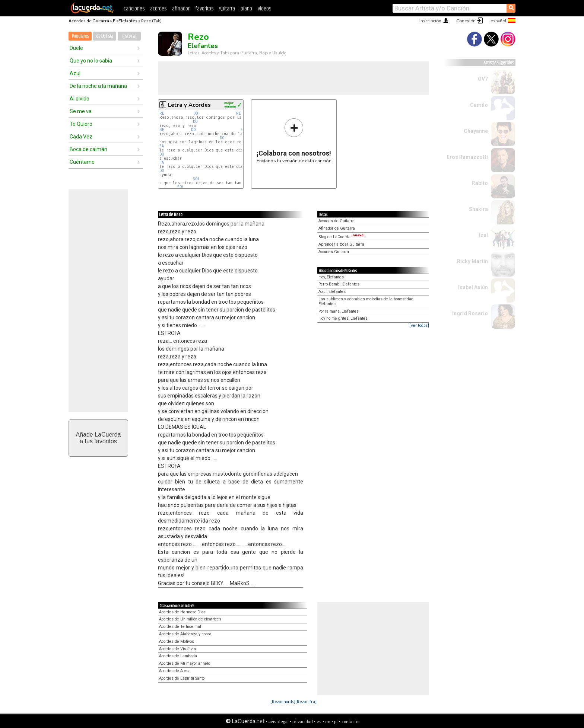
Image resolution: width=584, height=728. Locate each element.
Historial (129, 36)
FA (162, 146)
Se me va (81, 111)
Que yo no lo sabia (91, 61)
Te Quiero (81, 124)
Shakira (478, 209)
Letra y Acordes (189, 105)
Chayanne (476, 131)
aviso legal (279, 721)
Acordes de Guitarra (89, 21)
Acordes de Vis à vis (177, 649)
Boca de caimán (88, 149)
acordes (158, 9)
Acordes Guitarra (334, 252)
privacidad (303, 721)
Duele (76, 48)
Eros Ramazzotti (467, 157)
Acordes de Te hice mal (180, 627)
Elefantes (128, 21)
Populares (80, 36)
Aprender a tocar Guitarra (341, 244)
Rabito (480, 183)
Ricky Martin (472, 261)
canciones (134, 9)
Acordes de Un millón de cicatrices (190, 619)
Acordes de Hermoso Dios (182, 612)
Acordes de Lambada (178, 656)
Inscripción (430, 21)
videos (264, 9)
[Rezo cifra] (306, 701)
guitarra (227, 9)
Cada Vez (81, 137)
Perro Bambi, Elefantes (339, 284)
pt (336, 721)
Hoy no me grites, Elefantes (343, 318)
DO (196, 113)
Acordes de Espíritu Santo (182, 678)
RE (162, 113)
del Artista (105, 36)
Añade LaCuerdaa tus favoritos (99, 438)
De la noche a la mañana (98, 86)
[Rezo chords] (283, 701)
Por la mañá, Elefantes (339, 311)
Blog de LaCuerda (342, 237)
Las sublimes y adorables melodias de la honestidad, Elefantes (366, 301)
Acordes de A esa (175, 671)
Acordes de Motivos (177, 641)
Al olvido (80, 99)
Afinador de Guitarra (337, 228)
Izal (483, 235)
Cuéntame (82, 162)
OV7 (483, 79)
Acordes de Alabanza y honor (185, 634)
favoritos (204, 9)
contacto (350, 721)
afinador (181, 9)
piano (246, 9)
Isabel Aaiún (473, 287)
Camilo (479, 105)
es (319, 721)
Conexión (466, 21)
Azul (75, 73)
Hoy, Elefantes (331, 277)
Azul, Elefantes (332, 292)
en (328, 721)
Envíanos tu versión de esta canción (294, 141)
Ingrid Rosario (470, 313)
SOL (196, 179)
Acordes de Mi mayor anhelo (185, 663)
